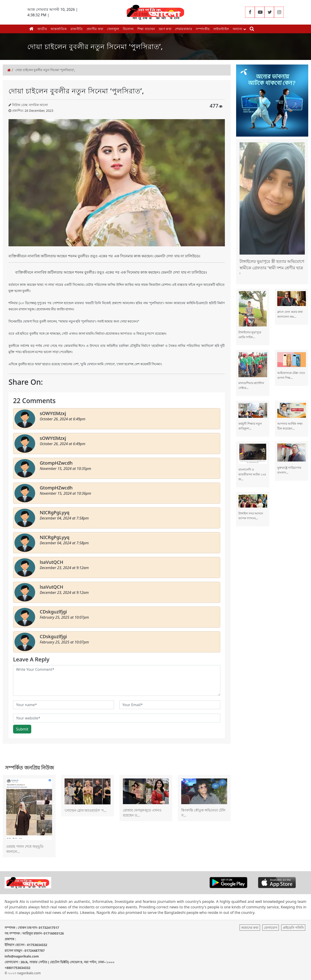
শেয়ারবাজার (184, 29)
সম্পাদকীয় (203, 29)
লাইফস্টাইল (221, 29)
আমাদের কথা (250, 928)
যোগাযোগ (271, 928)
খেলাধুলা (113, 29)
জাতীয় (42, 29)
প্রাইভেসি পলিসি (293, 928)
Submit (22, 729)
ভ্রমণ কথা (165, 29)
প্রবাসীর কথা (95, 29)
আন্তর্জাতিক (59, 29)
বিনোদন (128, 29)
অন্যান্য (239, 29)
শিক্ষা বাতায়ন (146, 29)
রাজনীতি (77, 29)
